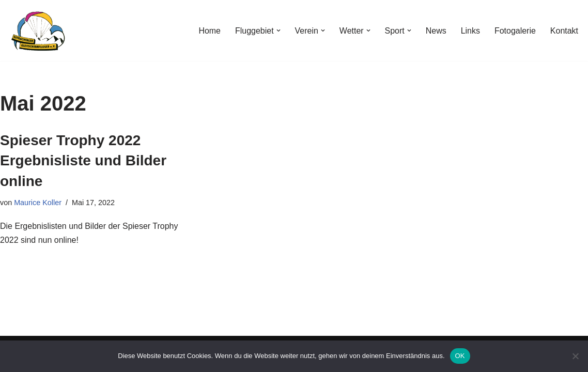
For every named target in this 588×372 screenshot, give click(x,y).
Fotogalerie (515, 31)
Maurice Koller (38, 203)
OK (460, 356)
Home (209, 31)
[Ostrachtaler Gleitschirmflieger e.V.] (39, 30)
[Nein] (575, 356)
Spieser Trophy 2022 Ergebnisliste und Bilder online (83, 160)
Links (470, 31)
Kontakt (564, 31)
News (436, 31)
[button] (278, 30)
